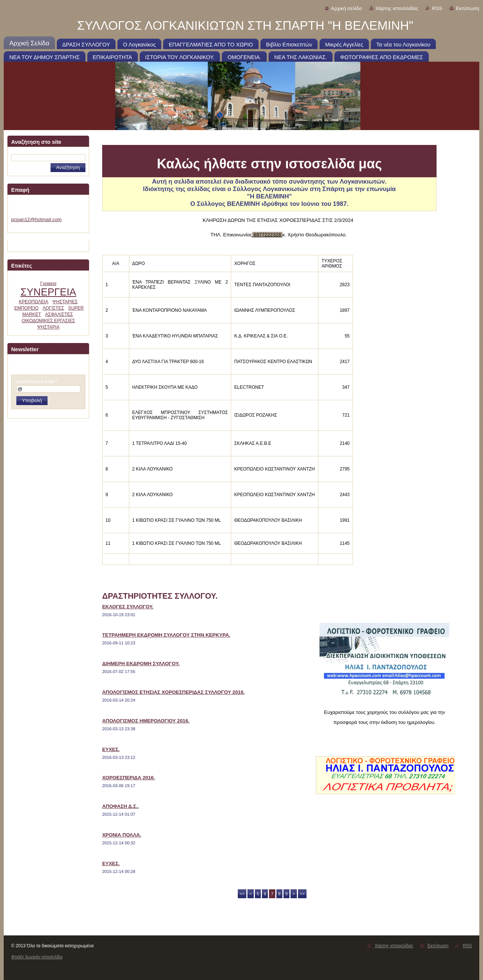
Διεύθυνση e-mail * (37, 381)
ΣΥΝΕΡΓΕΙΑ (48, 292)
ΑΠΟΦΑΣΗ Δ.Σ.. (121, 806)
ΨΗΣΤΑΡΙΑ (48, 327)
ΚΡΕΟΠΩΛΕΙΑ (34, 302)
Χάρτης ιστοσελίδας (397, 8)
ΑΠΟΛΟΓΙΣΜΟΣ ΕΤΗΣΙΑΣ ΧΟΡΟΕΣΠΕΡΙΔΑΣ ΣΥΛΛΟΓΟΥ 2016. (174, 692)
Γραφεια (48, 284)
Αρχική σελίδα (346, 8)
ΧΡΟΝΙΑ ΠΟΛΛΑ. (122, 835)
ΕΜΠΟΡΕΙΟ (26, 308)
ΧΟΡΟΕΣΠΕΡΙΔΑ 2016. (129, 778)
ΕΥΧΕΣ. (111, 749)
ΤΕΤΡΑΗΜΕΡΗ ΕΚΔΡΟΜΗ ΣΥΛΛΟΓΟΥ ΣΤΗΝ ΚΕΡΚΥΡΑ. (166, 635)
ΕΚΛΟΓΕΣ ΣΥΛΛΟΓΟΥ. (128, 607)
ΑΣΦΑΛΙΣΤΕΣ (59, 314)
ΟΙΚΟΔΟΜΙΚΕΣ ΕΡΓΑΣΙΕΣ (48, 321)
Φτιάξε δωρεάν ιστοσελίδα (37, 957)
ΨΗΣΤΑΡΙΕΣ (65, 302)
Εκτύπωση (468, 8)
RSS (437, 8)
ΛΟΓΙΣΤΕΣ (54, 308)
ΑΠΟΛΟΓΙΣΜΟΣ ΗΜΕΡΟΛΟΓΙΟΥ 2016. (146, 721)
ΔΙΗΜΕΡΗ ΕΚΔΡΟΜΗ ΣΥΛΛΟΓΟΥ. (141, 664)
